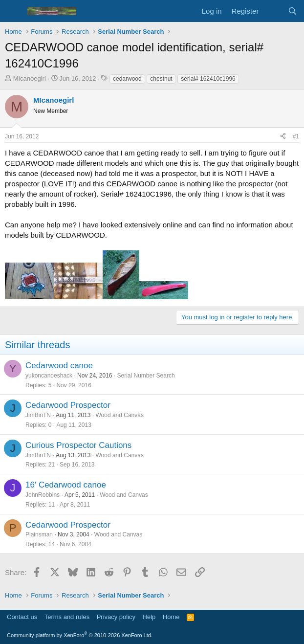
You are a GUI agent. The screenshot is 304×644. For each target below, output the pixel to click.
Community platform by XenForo (80, 635)
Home (171, 617)
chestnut (161, 79)
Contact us (22, 617)
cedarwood (127, 79)
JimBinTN (38, 415)
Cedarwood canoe (59, 366)
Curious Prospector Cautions (78, 445)
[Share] (283, 137)
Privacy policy (116, 617)
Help (149, 617)
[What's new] (273, 11)
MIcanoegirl (30, 78)
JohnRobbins (43, 495)
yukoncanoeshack (49, 376)
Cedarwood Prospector (68, 405)
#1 (296, 136)
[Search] (293, 11)
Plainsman (39, 534)
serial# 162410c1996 (208, 79)
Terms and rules (67, 617)
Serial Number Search (146, 376)
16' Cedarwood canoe (66, 485)
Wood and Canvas (119, 415)
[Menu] (13, 11)
